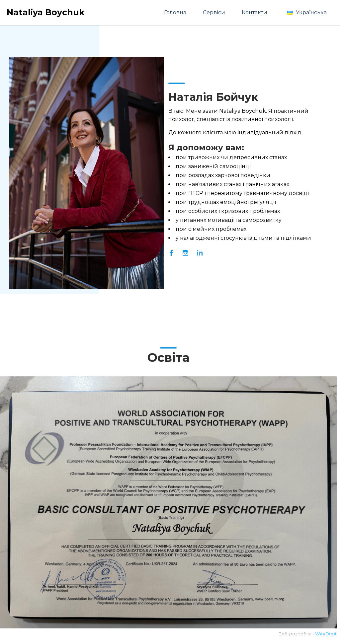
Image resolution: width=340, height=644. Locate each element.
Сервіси (214, 12)
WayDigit (326, 634)
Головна (175, 12)
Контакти (255, 12)
